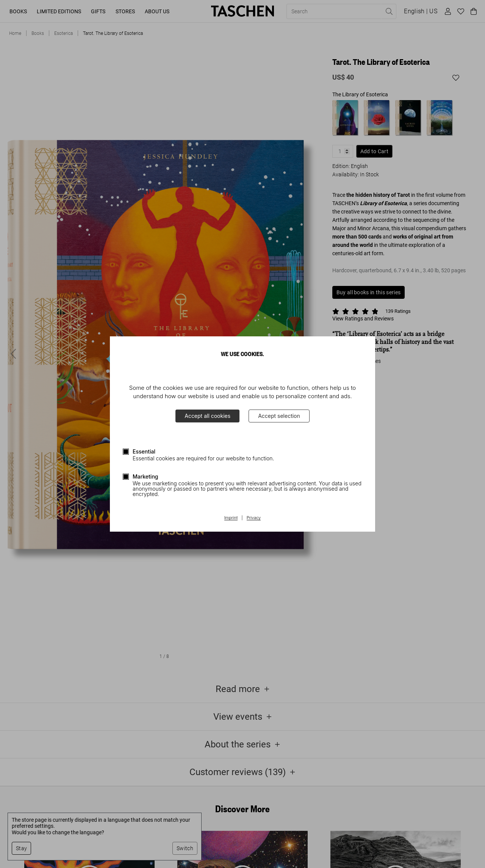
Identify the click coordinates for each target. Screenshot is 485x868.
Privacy (254, 518)
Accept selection (279, 416)
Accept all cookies (207, 416)
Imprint (231, 518)
